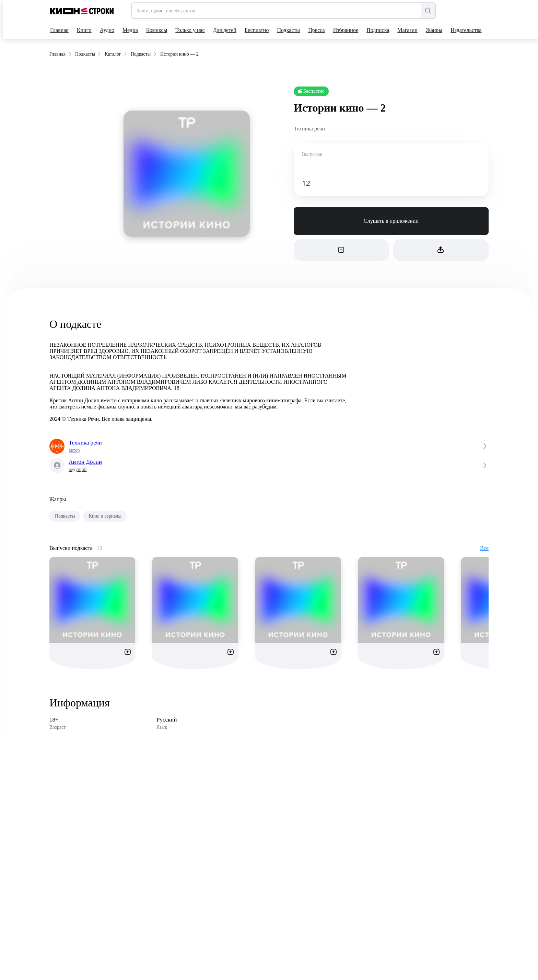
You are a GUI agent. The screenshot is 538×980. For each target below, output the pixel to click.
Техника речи (309, 129)
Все (484, 548)
